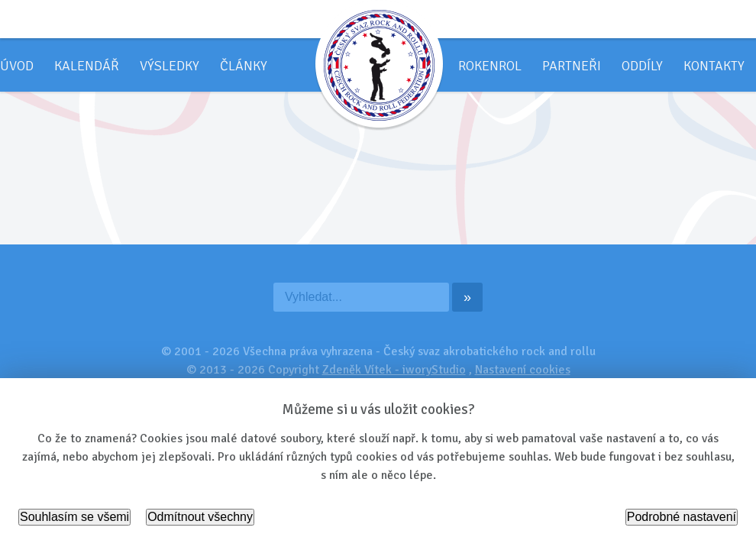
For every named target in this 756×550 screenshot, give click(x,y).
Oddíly (642, 66)
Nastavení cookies (523, 370)
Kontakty (714, 66)
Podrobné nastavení (682, 517)
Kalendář (87, 66)
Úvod (17, 66)
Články (244, 66)
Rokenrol (490, 66)
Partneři (572, 66)
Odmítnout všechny (200, 517)
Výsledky (170, 66)
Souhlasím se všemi (74, 517)
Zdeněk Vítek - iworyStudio (394, 370)
